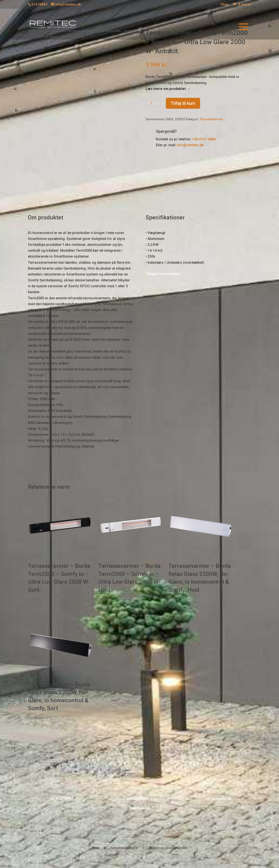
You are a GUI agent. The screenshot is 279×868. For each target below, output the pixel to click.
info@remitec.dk (190, 145)
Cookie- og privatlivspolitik (168, 848)
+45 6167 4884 (204, 139)
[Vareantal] (153, 103)
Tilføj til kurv (183, 103)
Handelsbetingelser (124, 848)
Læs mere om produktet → (168, 89)
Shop (225, 5)
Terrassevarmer (212, 119)
